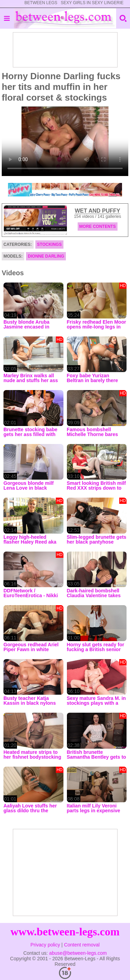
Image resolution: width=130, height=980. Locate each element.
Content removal (82, 945)
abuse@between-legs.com (78, 953)
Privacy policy (45, 945)
